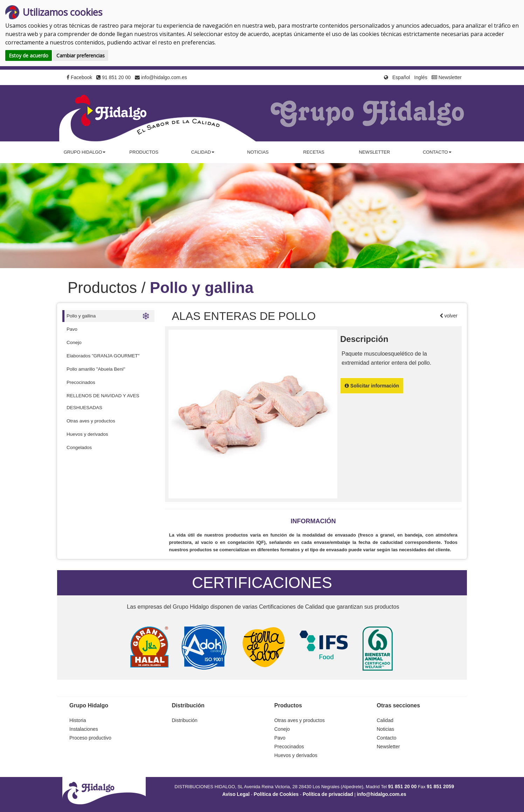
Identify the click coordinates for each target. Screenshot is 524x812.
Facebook (79, 77)
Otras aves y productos (91, 421)
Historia (78, 720)
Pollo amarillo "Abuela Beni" (96, 369)
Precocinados (81, 382)
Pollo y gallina (108, 316)
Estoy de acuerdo (29, 55)
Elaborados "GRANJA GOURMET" (103, 356)
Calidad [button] (203, 152)
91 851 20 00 (113, 77)
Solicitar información (372, 386)
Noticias (258, 152)
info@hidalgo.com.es (161, 77)
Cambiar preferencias (81, 55)
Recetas (314, 152)
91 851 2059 (440, 786)
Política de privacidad (328, 794)
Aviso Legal (236, 794)
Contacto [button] (437, 152)
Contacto (387, 738)
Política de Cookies (276, 794)
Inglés (421, 77)
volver (450, 316)
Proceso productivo (90, 738)
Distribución (185, 720)
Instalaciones (84, 729)
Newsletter (447, 77)
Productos (144, 152)
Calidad (385, 720)
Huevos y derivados (87, 434)
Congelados (79, 447)
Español (401, 77)
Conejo (74, 342)
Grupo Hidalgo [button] (85, 152)
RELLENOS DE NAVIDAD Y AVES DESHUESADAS (103, 402)
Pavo (72, 329)
